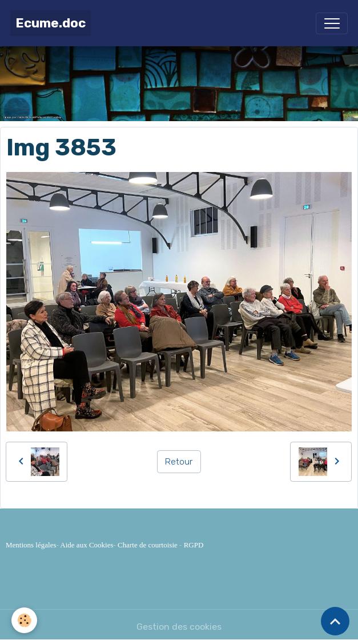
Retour (179, 461)
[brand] (51, 23)
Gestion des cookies (179, 627)
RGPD (194, 545)
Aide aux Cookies (87, 545)
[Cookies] (24, 620)
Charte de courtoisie (148, 545)
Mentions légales (31, 545)
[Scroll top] (335, 621)
